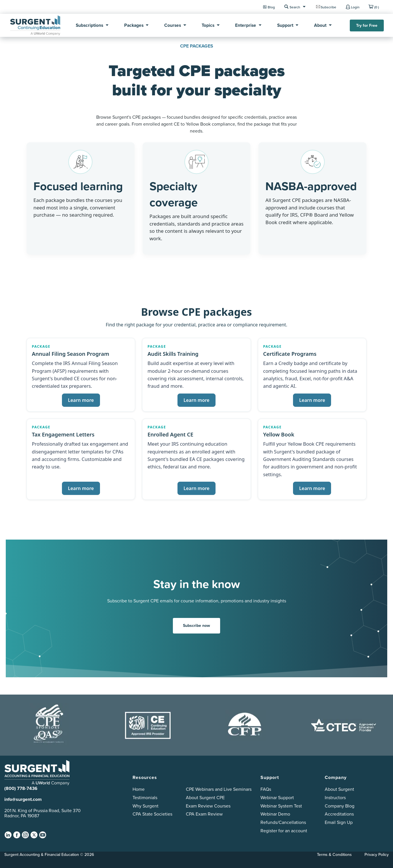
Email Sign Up (339, 822)
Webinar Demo (275, 814)
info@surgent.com (23, 799)
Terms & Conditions (334, 854)
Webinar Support (277, 797)
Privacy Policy (377, 854)
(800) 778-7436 (21, 788)
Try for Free (367, 25)
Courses (173, 25)
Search (295, 7)
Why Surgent (146, 806)
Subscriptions (89, 25)
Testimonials (145, 797)
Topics (208, 25)
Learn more (81, 400)
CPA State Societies (152, 814)
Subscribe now (197, 625)
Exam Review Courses (208, 806)
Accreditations (339, 814)
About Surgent (339, 789)
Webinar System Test (281, 806)
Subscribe (328, 7)
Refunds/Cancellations (283, 822)
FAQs (266, 789)
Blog (271, 7)
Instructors (335, 797)
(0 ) (377, 7)
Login (355, 7)
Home (139, 789)
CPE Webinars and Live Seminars (219, 789)
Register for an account (284, 831)
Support (285, 25)
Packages (134, 25)
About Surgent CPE (205, 797)
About (320, 25)
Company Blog (340, 806)
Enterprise (246, 25)
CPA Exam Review (204, 814)
